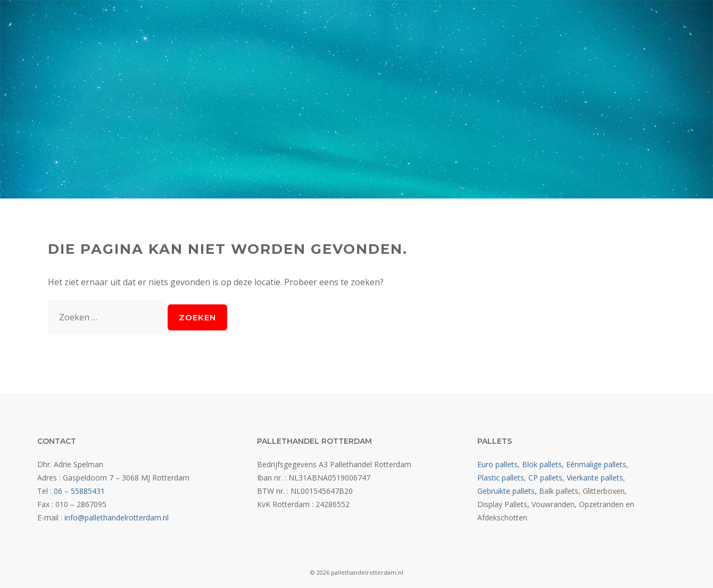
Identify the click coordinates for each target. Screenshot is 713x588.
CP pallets (545, 478)
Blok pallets (542, 464)
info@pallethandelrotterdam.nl (117, 517)
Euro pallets (498, 464)
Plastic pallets (501, 478)
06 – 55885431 (79, 491)
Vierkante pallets (595, 478)
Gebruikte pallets (506, 491)
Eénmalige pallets (596, 464)
